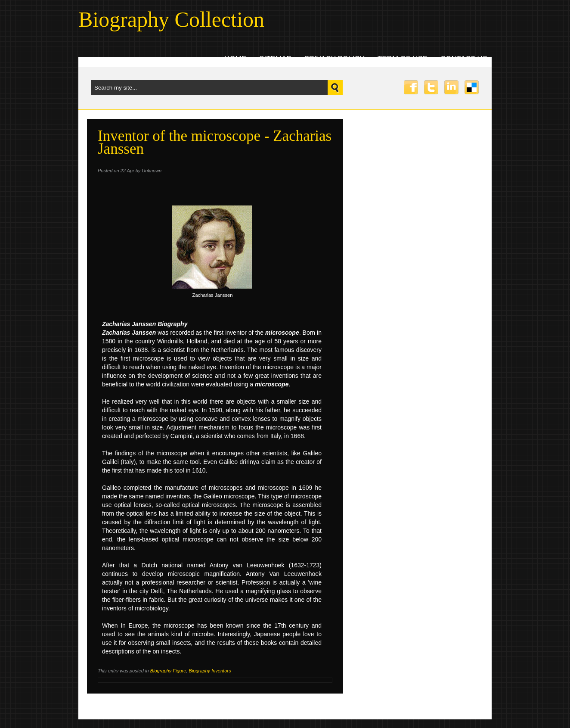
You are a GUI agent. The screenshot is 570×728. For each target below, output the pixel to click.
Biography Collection (171, 19)
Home (235, 59)
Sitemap (275, 59)
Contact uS (464, 59)
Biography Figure (168, 671)
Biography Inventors (210, 671)
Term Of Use (403, 59)
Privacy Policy (335, 59)
